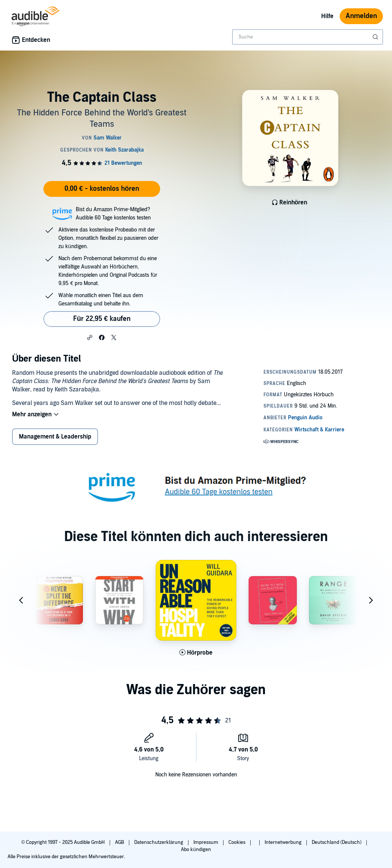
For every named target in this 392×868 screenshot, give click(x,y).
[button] (90, 337)
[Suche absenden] (376, 37)
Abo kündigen (196, 850)
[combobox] (308, 37)
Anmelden (361, 16)
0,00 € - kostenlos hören (102, 189)
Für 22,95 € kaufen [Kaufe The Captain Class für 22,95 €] (102, 319)
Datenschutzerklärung (159, 842)
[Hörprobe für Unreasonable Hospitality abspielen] (196, 653)
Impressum (206, 842)
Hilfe (327, 16)
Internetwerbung (284, 842)
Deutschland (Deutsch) (337, 842)
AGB (120, 842)
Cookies (237, 842)
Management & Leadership (55, 437)
